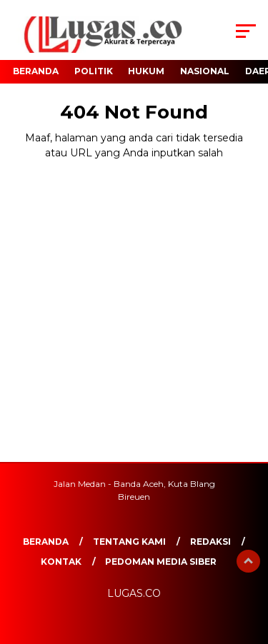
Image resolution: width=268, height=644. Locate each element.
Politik (94, 71)
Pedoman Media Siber (161, 562)
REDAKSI (210, 542)
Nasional (205, 71)
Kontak (61, 562)
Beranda (36, 71)
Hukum (146, 71)
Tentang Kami (129, 542)
